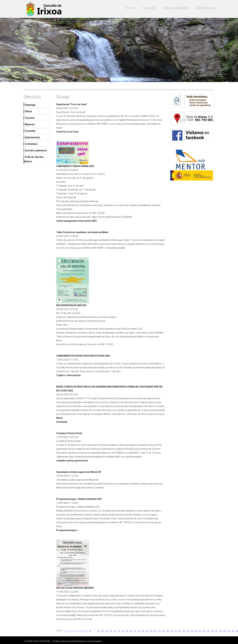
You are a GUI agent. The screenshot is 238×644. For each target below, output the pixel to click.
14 (106, 631)
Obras (28, 111)
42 (221, 631)
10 (90, 631)
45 (233, 631)
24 (147, 631)
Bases (60, 418)
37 (200, 631)
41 (216, 631)
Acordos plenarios (36, 150)
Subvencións (33, 137)
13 (102, 631)
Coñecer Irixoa (205, 8)
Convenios (31, 144)
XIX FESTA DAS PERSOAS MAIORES (75, 588)
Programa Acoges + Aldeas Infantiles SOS (79, 499)
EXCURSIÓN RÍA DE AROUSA (71, 305)
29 (168, 631)
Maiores (30, 124)
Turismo (30, 118)
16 (115, 631)
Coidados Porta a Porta (69, 433)
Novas (130, 8)
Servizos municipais (176, 8)
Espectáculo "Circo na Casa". (72, 104)
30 (172, 631)
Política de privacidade (64, 641)
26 (155, 631)
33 (184, 631)
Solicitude (62, 422)
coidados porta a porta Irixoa (72, 461)
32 (180, 631)
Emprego (30, 105)
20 (131, 631)
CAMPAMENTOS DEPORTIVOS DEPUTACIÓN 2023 (83, 356)
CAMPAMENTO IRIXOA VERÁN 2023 (75, 166)
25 (151, 631)
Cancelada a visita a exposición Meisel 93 (79, 472)
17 (119, 631)
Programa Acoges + (67, 530)
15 (111, 631)
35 (192, 631)
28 (164, 631)
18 (123, 631)
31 (176, 631)
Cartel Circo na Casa (67, 132)
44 (229, 631)
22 (139, 631)
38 (204, 631)
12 (98, 631)
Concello (30, 131)
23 (143, 631)
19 (127, 631)
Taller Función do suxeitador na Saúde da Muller (82, 232)
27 (159, 631)
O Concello (149, 8)
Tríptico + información (68, 375)
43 (225, 631)
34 (188, 631)
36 (196, 631)
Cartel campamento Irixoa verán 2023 (76, 221)
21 (135, 631)
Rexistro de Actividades (90, 641)
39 (208, 631)
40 (212, 631)
